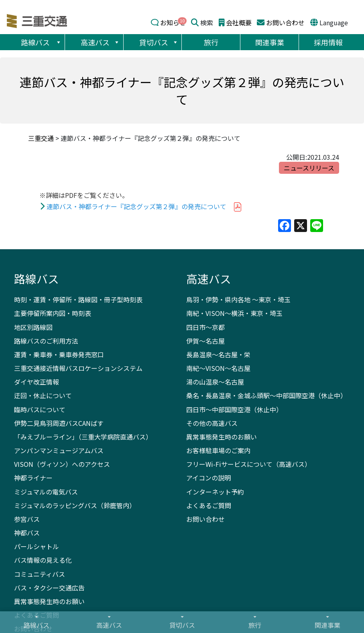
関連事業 (270, 42)
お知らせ (173, 22)
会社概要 (239, 22)
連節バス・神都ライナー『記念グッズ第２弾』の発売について (136, 206)
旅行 (211, 42)
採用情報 (328, 42)
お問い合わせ (285, 22)
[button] (58, 42)
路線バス (41, 42)
